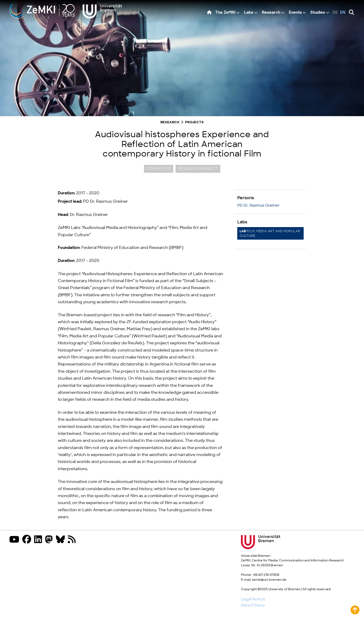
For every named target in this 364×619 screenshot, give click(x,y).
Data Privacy (253, 605)
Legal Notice (253, 599)
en (343, 13)
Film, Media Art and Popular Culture (270, 233)
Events (295, 13)
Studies (318, 13)
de (335, 13)
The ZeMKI (225, 13)
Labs (249, 13)
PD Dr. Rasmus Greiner (258, 205)
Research (271, 13)
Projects (194, 122)
